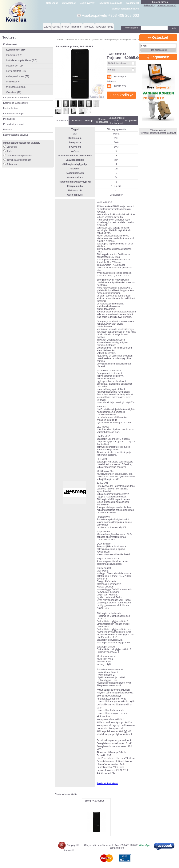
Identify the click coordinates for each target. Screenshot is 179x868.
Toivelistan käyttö (104, 27)
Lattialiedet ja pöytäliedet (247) (22, 60)
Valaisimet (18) (14, 92)
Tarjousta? (89, 27)
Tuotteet (70, 40)
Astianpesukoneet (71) (18, 76)
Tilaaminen (77, 27)
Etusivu (47, 27)
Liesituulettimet (11, 108)
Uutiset (56, 27)
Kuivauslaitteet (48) (16, 71)
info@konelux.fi (105, 845)
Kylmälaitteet (97, 40)
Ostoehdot (52, 3)
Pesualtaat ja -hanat (13, 124)
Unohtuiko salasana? (167, 5)
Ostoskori (158, 38)
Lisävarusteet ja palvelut (16, 135)
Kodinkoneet (82, 40)
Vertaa (111, 70)
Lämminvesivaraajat (13, 114)
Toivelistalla (131, 28)
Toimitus (65, 27)
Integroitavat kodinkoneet (16, 98)
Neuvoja (7, 130)
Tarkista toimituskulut (107, 783)
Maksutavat (133, 3)
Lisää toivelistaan (117, 63)
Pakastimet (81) (14, 55)
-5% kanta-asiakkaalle (110, 3)
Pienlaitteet (9, 119)
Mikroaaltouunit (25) (16, 87)
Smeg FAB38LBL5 (95, 801)
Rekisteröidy (149, 5)
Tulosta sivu (116, 86)
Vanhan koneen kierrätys (125, 9)
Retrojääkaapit (112, 40)
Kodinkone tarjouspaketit (16, 103)
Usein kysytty (87, 3)
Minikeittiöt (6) (13, 82)
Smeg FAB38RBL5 (130, 40)
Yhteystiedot (69, 3)
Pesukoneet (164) (15, 66)
